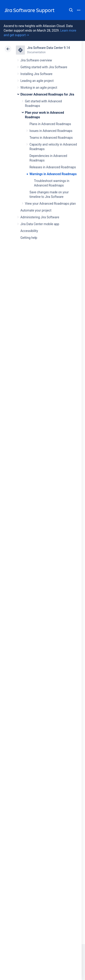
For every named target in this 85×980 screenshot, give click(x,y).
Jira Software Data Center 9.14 (49, 48)
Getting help (29, 238)
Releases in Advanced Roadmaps (53, 167)
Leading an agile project (37, 81)
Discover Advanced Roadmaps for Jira (47, 94)
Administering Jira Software (40, 217)
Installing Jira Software (36, 74)
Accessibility (29, 231)
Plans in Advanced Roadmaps (50, 124)
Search (71, 10)
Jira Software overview (36, 60)
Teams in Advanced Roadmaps (51, 138)
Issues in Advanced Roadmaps (51, 131)
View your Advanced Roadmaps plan (50, 204)
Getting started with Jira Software (44, 67)
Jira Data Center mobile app (40, 224)
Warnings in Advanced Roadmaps (53, 174)
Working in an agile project (39, 88)
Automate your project (36, 210)
